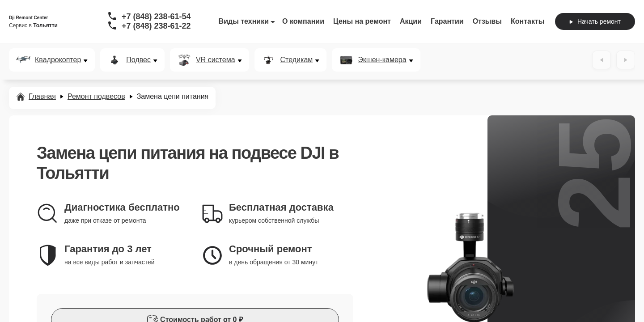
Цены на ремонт (362, 21)
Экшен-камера (382, 60)
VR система (216, 60)
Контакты (527, 21)
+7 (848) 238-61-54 (156, 17)
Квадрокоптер (58, 60)
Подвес (138, 60)
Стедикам (297, 60)
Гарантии (447, 21)
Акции (411, 21)
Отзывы (487, 21)
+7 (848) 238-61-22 (156, 26)
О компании (303, 21)
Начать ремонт (595, 21)
